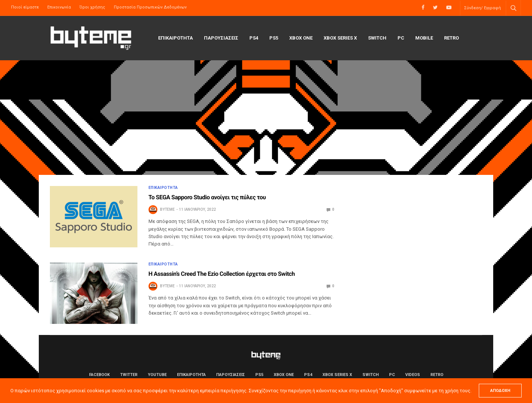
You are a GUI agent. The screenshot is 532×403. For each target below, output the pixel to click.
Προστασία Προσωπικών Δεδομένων (150, 7)
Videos (413, 375)
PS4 (254, 38)
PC (401, 38)
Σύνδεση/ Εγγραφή (482, 8)
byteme (167, 209)
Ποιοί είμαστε (25, 7)
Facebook (99, 375)
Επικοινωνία (59, 7)
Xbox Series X (340, 38)
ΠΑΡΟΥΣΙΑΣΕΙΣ (221, 38)
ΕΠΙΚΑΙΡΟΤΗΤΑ (175, 38)
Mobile (424, 38)
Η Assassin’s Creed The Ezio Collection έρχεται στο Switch (222, 274)
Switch (377, 38)
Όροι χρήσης (92, 7)
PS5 (274, 38)
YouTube (157, 375)
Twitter (129, 375)
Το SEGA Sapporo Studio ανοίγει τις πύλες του (207, 197)
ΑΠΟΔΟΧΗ (500, 391)
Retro (451, 38)
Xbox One (301, 38)
